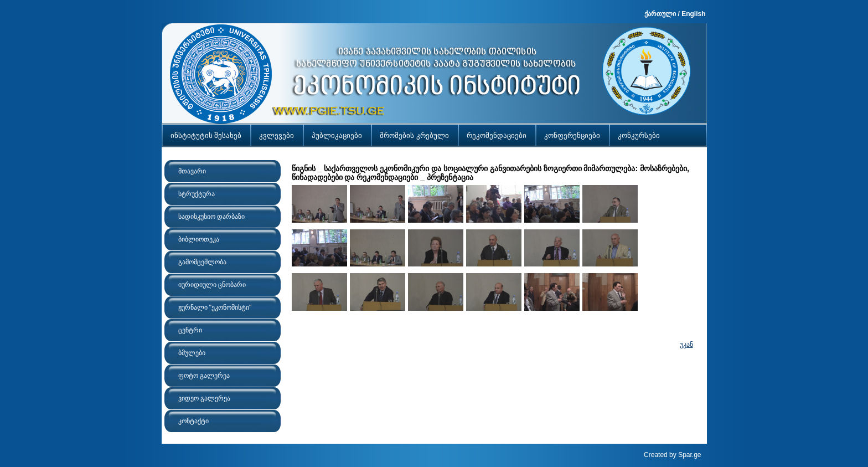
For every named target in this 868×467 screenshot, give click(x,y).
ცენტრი (190, 330)
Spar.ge (689, 455)
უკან (686, 345)
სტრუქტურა (197, 194)
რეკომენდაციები (497, 135)
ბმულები (192, 353)
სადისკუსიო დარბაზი (211, 217)
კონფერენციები (572, 135)
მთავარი (192, 171)
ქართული (660, 14)
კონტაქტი (193, 421)
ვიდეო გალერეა (204, 398)
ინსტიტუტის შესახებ (206, 135)
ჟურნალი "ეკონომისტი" (215, 307)
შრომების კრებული (414, 135)
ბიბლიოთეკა (199, 239)
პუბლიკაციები (337, 135)
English (693, 14)
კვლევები (277, 135)
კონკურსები (639, 135)
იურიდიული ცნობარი (212, 285)
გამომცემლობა (202, 262)
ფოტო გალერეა (204, 376)
